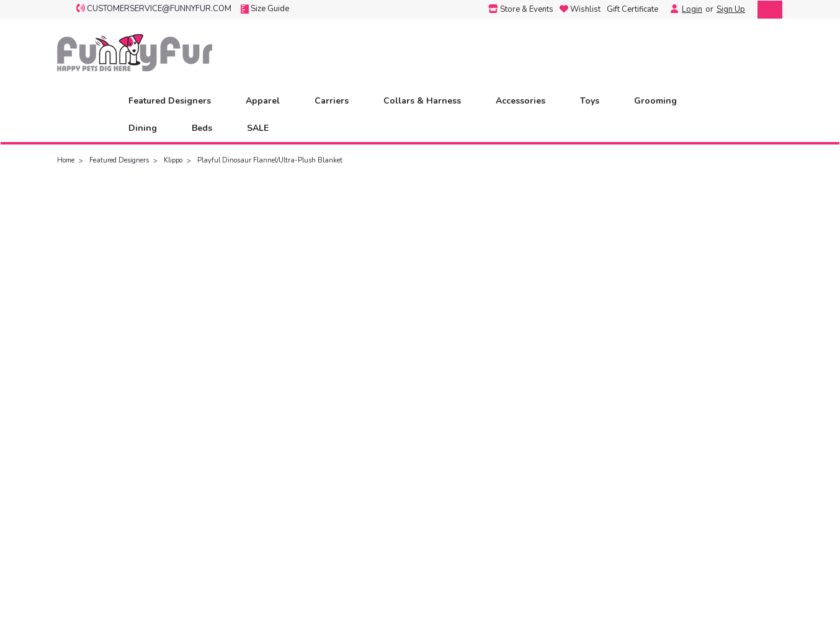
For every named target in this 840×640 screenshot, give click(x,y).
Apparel (268, 101)
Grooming (661, 101)
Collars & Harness (427, 101)
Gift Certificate (632, 9)
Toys (595, 101)
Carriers (337, 101)
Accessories (526, 101)
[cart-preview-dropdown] (767, 10)
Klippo (173, 160)
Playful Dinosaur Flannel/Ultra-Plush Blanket (270, 160)
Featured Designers (175, 101)
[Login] (671, 9)
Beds (207, 128)
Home (66, 160)
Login (692, 9)
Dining (148, 128)
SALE (258, 128)
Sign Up (731, 9)
